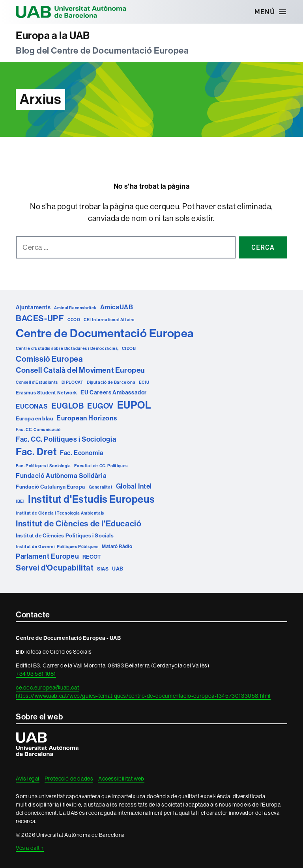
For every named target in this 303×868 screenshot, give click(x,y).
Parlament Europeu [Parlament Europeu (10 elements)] (47, 556)
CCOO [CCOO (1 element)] (74, 320)
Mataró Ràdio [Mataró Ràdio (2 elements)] (117, 546)
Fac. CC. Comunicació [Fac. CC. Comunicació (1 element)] (38, 430)
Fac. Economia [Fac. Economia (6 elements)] (82, 453)
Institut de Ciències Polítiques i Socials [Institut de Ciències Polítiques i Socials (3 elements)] (65, 536)
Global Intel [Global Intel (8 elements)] (134, 486)
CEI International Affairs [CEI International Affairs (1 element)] (109, 320)
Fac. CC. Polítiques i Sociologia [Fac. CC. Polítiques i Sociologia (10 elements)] (66, 439)
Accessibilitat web (121, 779)
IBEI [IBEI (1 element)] (20, 501)
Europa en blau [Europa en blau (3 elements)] (34, 419)
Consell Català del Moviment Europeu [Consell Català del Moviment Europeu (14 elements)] (80, 370)
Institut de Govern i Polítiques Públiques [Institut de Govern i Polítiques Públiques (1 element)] (57, 547)
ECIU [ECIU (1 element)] (144, 382)
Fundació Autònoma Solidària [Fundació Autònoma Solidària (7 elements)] (61, 476)
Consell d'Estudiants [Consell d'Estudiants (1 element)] (37, 382)
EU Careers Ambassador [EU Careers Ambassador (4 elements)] (114, 392)
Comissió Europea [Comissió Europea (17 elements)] (49, 359)
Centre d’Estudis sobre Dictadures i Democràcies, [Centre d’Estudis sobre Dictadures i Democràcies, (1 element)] (67, 349)
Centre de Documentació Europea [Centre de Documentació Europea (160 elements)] (105, 334)
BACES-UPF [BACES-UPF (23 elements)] (40, 318)
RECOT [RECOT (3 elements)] (92, 557)
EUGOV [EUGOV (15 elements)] (100, 406)
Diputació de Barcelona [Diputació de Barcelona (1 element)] (111, 382)
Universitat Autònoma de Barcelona (71, 12)
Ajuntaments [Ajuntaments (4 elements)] (33, 307)
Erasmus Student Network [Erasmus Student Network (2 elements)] (47, 393)
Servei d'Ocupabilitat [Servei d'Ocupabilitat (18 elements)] (55, 568)
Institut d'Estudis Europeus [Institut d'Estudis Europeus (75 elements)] (91, 499)
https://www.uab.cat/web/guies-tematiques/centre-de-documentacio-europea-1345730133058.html (143, 696)
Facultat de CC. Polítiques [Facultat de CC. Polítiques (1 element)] (101, 466)
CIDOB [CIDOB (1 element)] (129, 349)
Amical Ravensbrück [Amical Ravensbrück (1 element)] (75, 308)
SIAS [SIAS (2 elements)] (103, 569)
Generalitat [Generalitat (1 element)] (101, 487)
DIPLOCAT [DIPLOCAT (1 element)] (73, 382)
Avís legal (28, 779)
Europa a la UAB (53, 36)
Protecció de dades (69, 779)
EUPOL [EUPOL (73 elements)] (134, 405)
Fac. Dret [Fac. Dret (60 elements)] (36, 452)
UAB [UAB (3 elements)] (118, 569)
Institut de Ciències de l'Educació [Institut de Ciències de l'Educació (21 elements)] (79, 524)
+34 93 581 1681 (36, 674)
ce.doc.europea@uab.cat (47, 688)
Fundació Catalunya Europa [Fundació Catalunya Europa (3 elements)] (50, 487)
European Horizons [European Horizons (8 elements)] (87, 418)
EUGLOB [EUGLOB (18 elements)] (68, 406)
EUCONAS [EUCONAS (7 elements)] (32, 406)
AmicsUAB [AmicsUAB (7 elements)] (117, 307)
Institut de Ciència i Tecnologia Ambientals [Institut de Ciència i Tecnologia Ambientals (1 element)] (60, 513)
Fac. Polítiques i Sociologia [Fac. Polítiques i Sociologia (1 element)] (43, 466)
